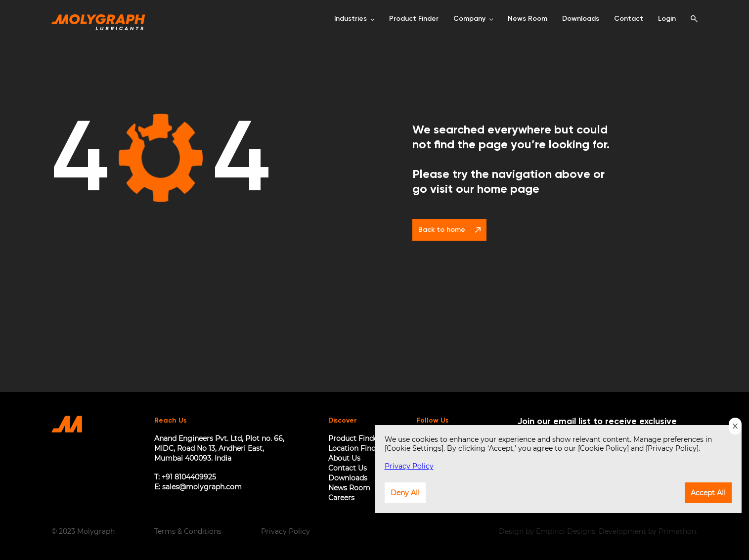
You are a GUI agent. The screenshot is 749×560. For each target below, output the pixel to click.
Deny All (405, 493)
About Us (344, 458)
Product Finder (354, 438)
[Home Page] (98, 19)
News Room (349, 488)
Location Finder (355, 448)
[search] (694, 19)
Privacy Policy (286, 531)
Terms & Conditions (188, 531)
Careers (341, 498)
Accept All (708, 493)
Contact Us (348, 468)
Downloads (348, 478)
